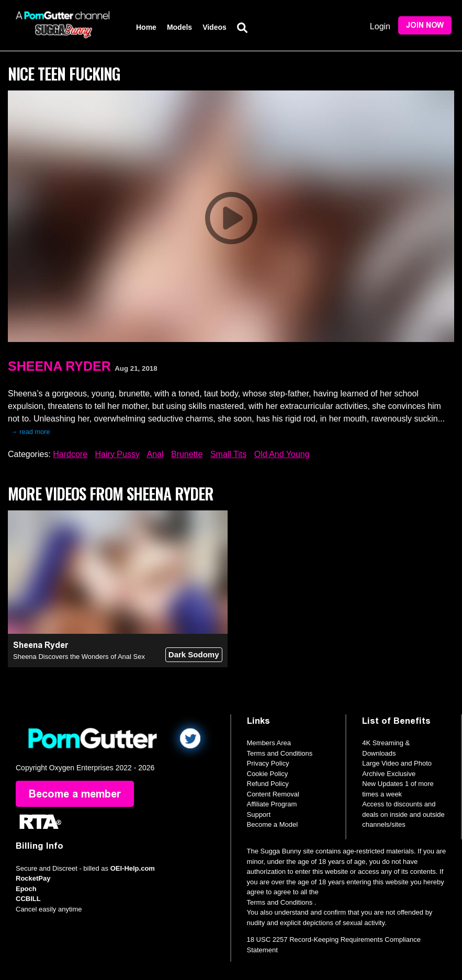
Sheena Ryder (59, 366)
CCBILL (28, 899)
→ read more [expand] (31, 432)
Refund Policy (268, 784)
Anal (155, 454)
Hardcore (70, 454)
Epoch (26, 889)
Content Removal (273, 794)
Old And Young (282, 454)
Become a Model (273, 824)
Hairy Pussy (117, 454)
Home (146, 27)
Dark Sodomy (194, 654)
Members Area (269, 743)
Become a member (75, 794)
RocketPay (33, 878)
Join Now (425, 25)
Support (259, 814)
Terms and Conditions (280, 753)
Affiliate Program (272, 804)
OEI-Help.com (133, 868)
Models (179, 27)
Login (380, 26)
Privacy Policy (268, 763)
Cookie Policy (268, 774)
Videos (215, 27)
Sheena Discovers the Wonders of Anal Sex (79, 657)
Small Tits (228, 454)
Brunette (187, 454)
